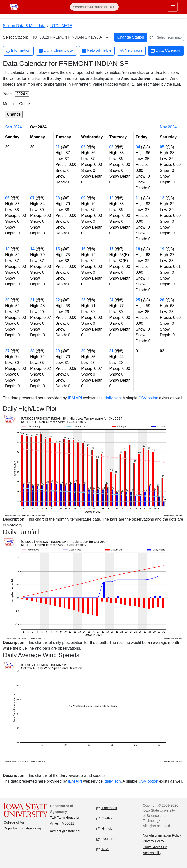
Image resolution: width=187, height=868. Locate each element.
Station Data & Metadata (24, 26)
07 (32, 198)
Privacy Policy (154, 841)
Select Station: (15, 37)
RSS (103, 849)
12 (162, 198)
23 (83, 300)
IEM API (75, 398)
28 (32, 351)
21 (32, 300)
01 (58, 147)
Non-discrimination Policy (162, 835)
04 (138, 147)
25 (138, 300)
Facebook (107, 808)
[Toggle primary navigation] (173, 7)
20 (7, 300)
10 (111, 198)
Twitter (104, 818)
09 (83, 198)
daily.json (113, 398)
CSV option (148, 398)
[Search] (94, 7)
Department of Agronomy (23, 828)
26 (162, 300)
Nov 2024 (168, 127)
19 (162, 249)
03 (111, 147)
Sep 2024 (14, 127)
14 (32, 249)
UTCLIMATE (61, 26)
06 (7, 198)
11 (138, 198)
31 (111, 351)
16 (83, 249)
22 (58, 300)
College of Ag (14, 822)
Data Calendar (166, 51)
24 (111, 300)
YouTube (106, 839)
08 (58, 198)
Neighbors (131, 51)
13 (7, 249)
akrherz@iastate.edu (66, 831)
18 (138, 249)
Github (104, 829)
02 (83, 147)
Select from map (169, 37)
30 (83, 351)
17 (111, 249)
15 (58, 249)
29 (58, 351)
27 (7, 351)
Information (18, 51)
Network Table (97, 51)
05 (162, 147)
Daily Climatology (56, 51)
